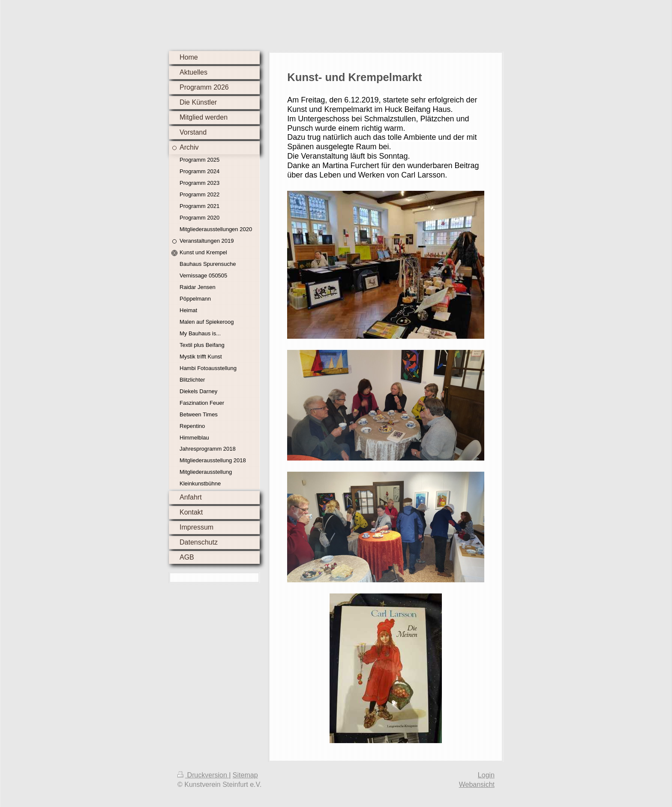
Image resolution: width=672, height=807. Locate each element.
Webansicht (477, 784)
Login (486, 775)
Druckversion (203, 775)
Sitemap (245, 775)
